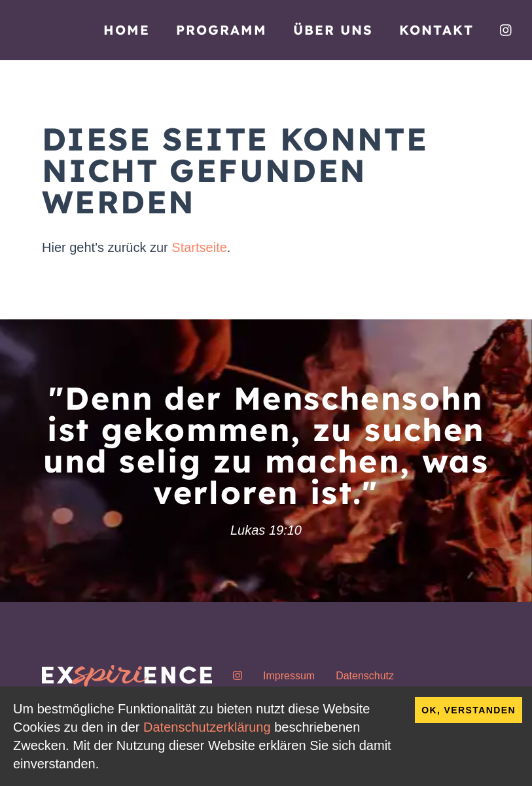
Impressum (289, 676)
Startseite (199, 247)
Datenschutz (365, 676)
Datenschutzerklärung (207, 727)
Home (127, 30)
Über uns (333, 30)
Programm (222, 30)
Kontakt (436, 30)
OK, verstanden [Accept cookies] (469, 710)
